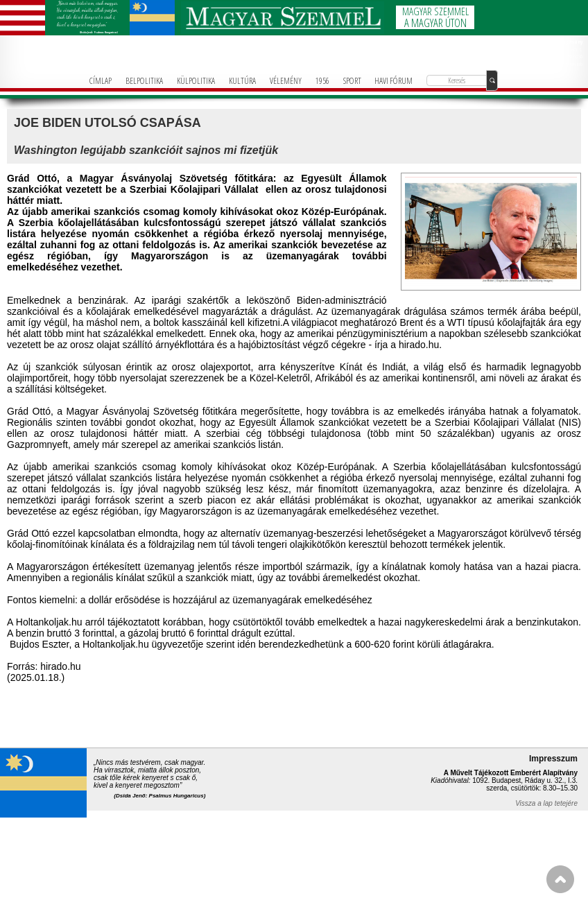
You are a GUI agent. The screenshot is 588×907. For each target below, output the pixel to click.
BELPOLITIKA (144, 80)
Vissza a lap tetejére (546, 803)
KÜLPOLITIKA (196, 80)
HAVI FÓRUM (394, 80)
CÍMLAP (101, 80)
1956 (322, 80)
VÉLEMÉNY (286, 80)
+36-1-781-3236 (569, 56)
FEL (560, 879)
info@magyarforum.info (564, 64)
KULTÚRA (242, 80)
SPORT (352, 80)
